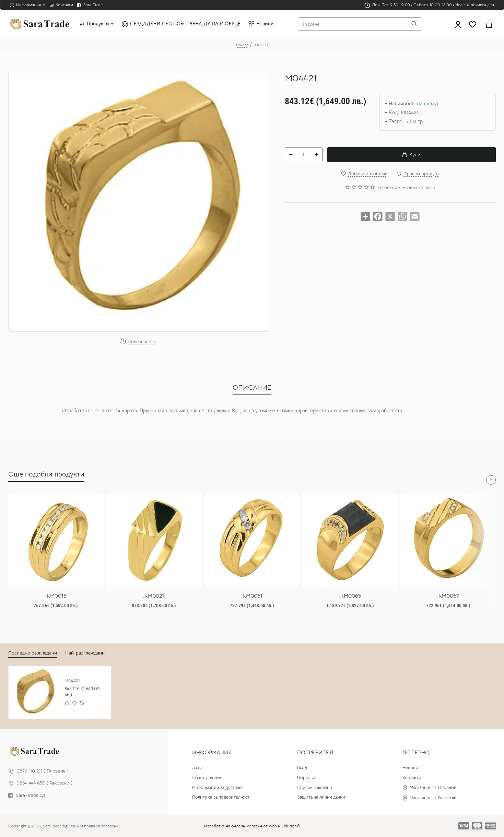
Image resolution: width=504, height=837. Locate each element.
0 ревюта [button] (388, 188)
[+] (316, 155)
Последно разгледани (33, 653)
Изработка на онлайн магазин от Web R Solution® (252, 826)
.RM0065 (350, 596)
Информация (212, 753)
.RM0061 (252, 596)
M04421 (72, 681)
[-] (291, 155)
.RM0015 (56, 596)
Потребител (315, 753)
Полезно (416, 753)
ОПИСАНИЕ (252, 387)
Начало (242, 45)
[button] (412, 155)
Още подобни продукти (46, 474)
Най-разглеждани (85, 653)
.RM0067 (448, 596)
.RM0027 (154, 596)
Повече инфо (142, 341)
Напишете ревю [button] (419, 188)
